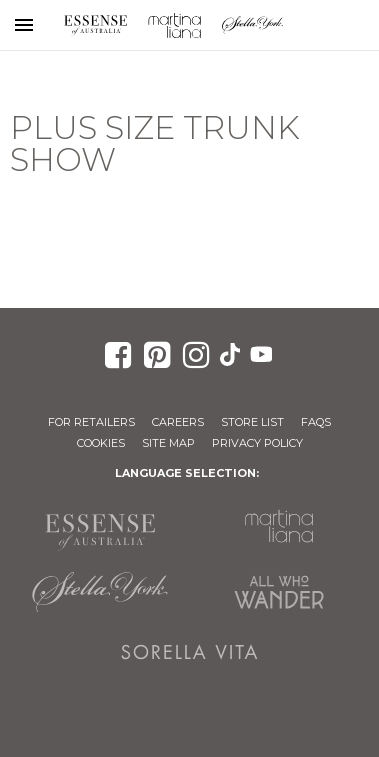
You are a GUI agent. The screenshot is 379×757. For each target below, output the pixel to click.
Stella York (253, 25)
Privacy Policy (257, 443)
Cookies (101, 443)
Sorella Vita (190, 652)
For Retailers (91, 422)
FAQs (316, 422)
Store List (252, 422)
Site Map (168, 443)
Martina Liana (174, 25)
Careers (178, 422)
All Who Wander (280, 592)
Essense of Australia (95, 25)
